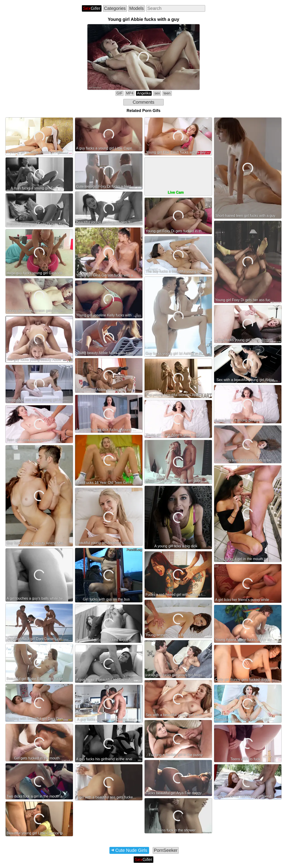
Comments (144, 102)
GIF (120, 93)
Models (137, 8)
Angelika (144, 93)
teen (167, 93)
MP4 (130, 93)
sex (157, 93)
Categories (115, 8)
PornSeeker (166, 850)
